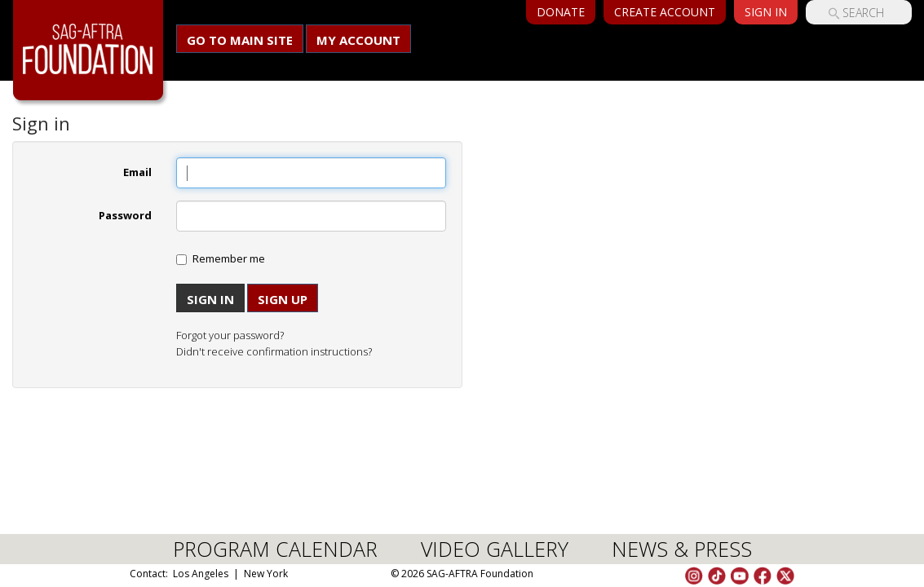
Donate (561, 12)
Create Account (665, 12)
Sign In (766, 12)
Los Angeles (201, 574)
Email (137, 172)
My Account (358, 40)
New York (266, 574)
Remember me (229, 258)
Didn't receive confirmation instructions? (274, 351)
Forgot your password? (230, 335)
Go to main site (240, 40)
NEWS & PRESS (682, 549)
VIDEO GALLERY (495, 549)
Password (125, 215)
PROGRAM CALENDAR (275, 549)
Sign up (283, 299)
